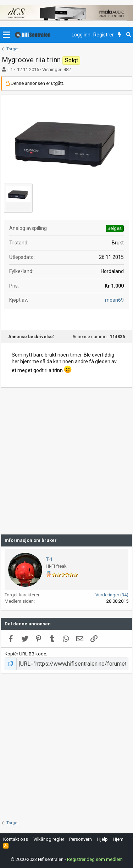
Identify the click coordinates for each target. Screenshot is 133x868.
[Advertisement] (66, 461)
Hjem (118, 839)
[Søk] (129, 35)
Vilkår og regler (49, 839)
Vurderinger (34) (112, 595)
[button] (7, 35)
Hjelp (102, 839)
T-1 (10, 70)
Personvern (81, 839)
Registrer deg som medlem (95, 859)
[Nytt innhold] (120, 35)
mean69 (114, 300)
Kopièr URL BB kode (25, 654)
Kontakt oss (16, 839)
